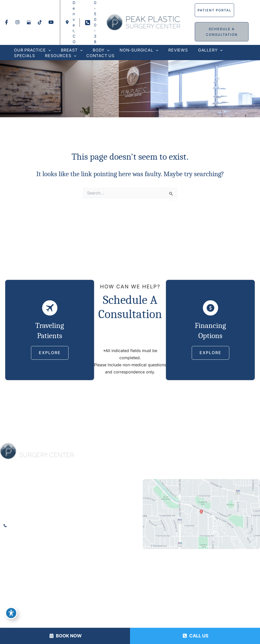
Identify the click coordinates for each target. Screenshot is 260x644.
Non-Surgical (189, 448)
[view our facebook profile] (6, 22)
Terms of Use (150, 608)
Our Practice (120, 448)
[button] (215, 10)
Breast (146, 448)
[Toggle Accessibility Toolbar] (11, 613)
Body (164, 448)
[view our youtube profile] (51, 22)
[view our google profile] (29, 22)
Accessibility (90, 608)
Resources (167, 455)
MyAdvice (205, 598)
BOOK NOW (66, 636)
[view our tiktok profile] (40, 22)
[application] (48, 50)
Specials (141, 455)
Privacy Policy (119, 608)
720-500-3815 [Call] (26, 526)
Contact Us (197, 455)
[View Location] (70, 22)
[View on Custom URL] (201, 514)
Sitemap (174, 608)
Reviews (218, 448)
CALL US (196, 636)
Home (95, 448)
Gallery (240, 448)
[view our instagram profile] (18, 22)
